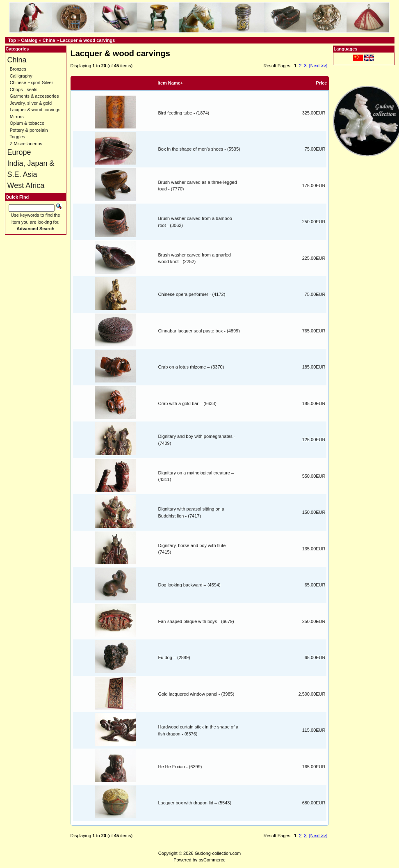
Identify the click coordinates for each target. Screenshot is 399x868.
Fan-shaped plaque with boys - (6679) (196, 621)
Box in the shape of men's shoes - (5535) (199, 149)
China (49, 40)
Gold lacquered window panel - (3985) (196, 694)
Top (12, 40)
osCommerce (212, 860)
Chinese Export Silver (32, 82)
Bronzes (18, 69)
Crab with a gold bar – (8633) (187, 403)
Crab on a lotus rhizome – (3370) (191, 367)
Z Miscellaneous (26, 144)
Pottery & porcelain (29, 130)
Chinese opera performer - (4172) (192, 294)
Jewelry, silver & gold (31, 103)
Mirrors (17, 117)
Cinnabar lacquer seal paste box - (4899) (199, 331)
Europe (19, 152)
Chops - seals (24, 89)
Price (322, 83)
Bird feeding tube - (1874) (184, 113)
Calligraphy (21, 76)
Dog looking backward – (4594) (189, 585)
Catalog (29, 40)
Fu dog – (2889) (174, 657)
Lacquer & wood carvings (88, 40)
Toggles (17, 137)
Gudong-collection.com (218, 853)
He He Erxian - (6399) (180, 767)
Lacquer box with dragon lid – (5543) (195, 803)
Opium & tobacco (27, 123)
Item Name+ (170, 83)
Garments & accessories (34, 96)
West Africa (26, 186)
